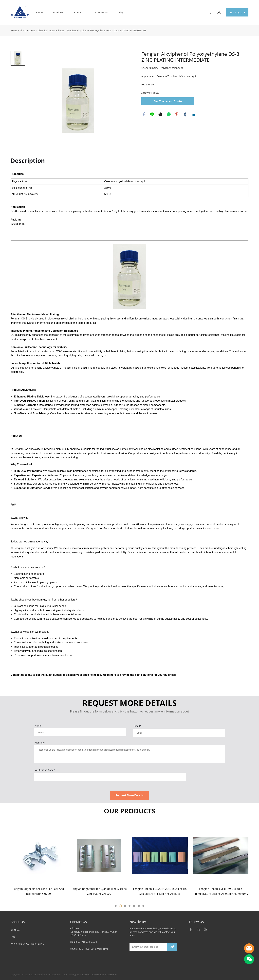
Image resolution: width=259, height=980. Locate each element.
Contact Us (102, 12)
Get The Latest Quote (168, 101)
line (152, 114)
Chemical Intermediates (51, 30)
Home (39, 12)
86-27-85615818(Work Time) (94, 949)
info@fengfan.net (87, 942)
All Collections (27, 30)
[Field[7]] (80, 732)
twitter (160, 114)
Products (58, 12)
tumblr (185, 114)
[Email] (148, 947)
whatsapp (169, 114)
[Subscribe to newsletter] (172, 947)
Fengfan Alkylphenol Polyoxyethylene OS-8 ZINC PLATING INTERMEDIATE (107, 30)
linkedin (193, 114)
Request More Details (129, 795)
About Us (79, 12)
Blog (121, 12)
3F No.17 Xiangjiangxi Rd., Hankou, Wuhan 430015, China (94, 933)
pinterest (177, 114)
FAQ (13, 937)
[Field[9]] (179, 733)
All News (15, 930)
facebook (144, 114)
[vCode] (110, 777)
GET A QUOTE (237, 12)
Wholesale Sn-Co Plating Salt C (27, 944)
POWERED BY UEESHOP (104, 974)
